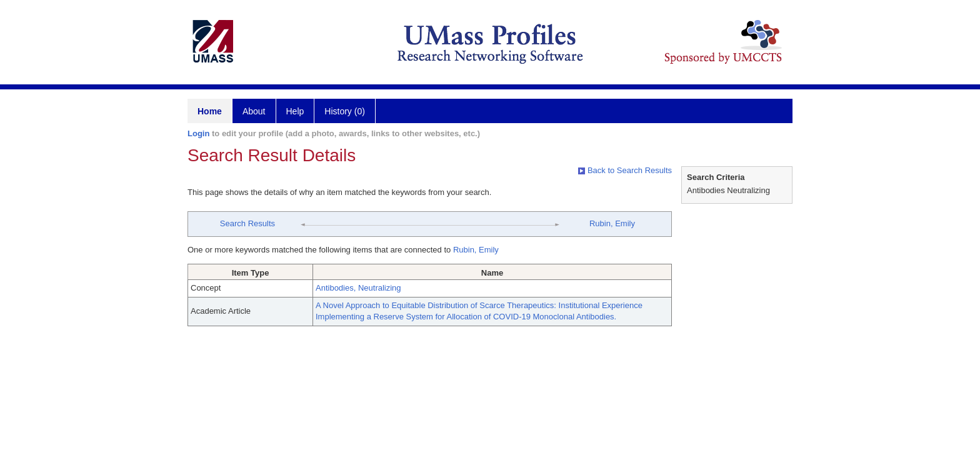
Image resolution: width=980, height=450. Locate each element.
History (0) (345, 111)
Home (210, 111)
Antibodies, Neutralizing (358, 288)
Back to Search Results (625, 170)
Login (198, 133)
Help (295, 111)
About (254, 111)
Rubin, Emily (612, 223)
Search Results (247, 223)
